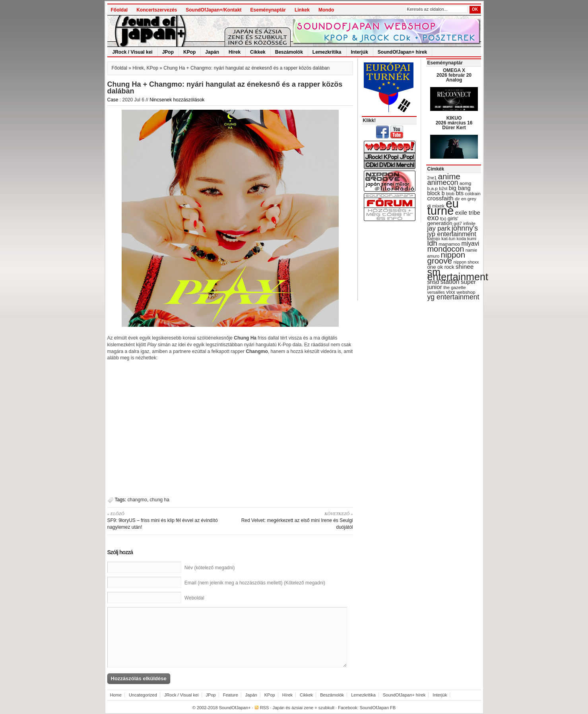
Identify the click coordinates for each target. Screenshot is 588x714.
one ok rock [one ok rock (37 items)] (441, 267)
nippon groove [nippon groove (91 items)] (446, 258)
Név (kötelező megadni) (210, 568)
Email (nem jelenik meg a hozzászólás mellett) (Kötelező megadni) (255, 583)
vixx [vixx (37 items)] (451, 292)
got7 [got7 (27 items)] (458, 223)
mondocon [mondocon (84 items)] (446, 249)
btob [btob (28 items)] (450, 194)
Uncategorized (143, 695)
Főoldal (119, 10)
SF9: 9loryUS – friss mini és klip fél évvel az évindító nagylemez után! (166, 520)
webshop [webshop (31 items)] (466, 292)
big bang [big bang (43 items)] (460, 188)
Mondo (326, 10)
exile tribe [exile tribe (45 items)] (468, 213)
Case (113, 100)
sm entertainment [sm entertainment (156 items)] (458, 274)
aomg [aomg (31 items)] (466, 183)
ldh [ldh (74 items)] (432, 243)
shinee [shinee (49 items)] (465, 267)
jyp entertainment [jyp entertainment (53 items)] (452, 234)
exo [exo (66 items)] (433, 218)
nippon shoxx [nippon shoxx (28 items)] (466, 262)
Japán (212, 52)
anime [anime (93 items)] (449, 176)
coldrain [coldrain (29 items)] (473, 194)
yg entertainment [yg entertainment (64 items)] (453, 297)
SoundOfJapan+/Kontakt (213, 10)
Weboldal (194, 598)
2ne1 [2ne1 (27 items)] (432, 178)
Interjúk (360, 52)
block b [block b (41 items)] (436, 193)
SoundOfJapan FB (378, 708)
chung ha (160, 500)
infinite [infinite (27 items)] (469, 223)
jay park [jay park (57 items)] (439, 228)
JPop (168, 52)
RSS (265, 708)
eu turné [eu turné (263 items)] (443, 207)
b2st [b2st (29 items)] (443, 188)
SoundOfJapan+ (235, 708)
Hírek (235, 52)
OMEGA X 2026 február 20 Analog (454, 75)
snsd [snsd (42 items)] (433, 282)
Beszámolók (289, 52)
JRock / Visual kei (133, 52)
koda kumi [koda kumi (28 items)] (467, 239)
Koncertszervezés (157, 10)
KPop (189, 52)
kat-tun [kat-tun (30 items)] (448, 239)
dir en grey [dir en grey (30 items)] (466, 199)
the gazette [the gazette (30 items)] (455, 287)
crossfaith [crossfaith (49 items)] (441, 198)
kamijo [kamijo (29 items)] (434, 239)
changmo (137, 500)
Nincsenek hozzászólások (177, 100)
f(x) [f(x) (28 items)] (443, 219)
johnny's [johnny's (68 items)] (465, 228)
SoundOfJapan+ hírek (402, 52)
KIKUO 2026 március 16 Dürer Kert (454, 123)
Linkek (302, 10)
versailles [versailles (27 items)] (436, 292)
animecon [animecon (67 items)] (443, 182)
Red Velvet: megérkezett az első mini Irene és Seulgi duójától (294, 520)
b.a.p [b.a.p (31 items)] (433, 188)
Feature (231, 695)
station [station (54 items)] (450, 281)
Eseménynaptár (268, 10)
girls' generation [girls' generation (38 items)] (443, 221)
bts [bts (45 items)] (460, 193)
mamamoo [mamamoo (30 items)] (449, 244)
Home (116, 695)
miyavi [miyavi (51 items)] (470, 243)
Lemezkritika (327, 52)
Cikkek (258, 52)
